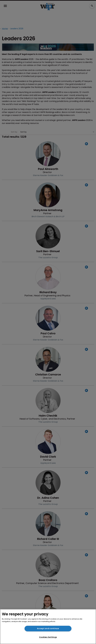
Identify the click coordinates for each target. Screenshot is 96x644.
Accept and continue (48, 628)
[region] (48, 627)
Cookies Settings (48, 637)
